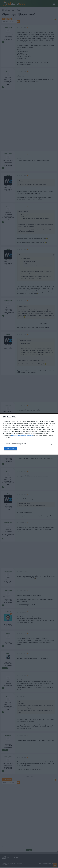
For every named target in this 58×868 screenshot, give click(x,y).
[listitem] (29, 444)
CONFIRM (10, 449)
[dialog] (29, 434)
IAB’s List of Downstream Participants (22, 435)
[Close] (54, 417)
